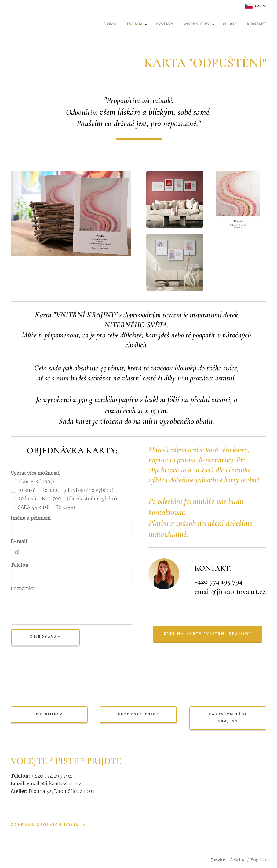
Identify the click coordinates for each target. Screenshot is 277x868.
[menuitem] (113, 25)
